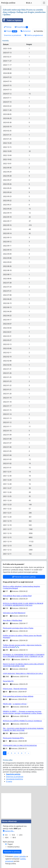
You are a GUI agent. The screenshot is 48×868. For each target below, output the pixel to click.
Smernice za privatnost (13, 35)
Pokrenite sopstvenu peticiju (24, 577)
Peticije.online (8, 3)
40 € (7, 838)
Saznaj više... (9, 831)
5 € (6, 835)
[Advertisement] (16, 806)
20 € (21, 835)
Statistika (39, 31)
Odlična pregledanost (34, 35)
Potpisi (11, 31)
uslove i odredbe (20, 856)
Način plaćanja (8, 842)
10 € (13, 835)
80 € (14, 838)
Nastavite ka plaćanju (12, 852)
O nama (9, 781)
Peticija (8, 27)
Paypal (10, 844)
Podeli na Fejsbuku (12, 20)
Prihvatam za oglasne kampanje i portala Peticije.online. (17, 860)
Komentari (26, 31)
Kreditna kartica (14, 847)
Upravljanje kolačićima (14, 779)
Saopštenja (21, 27)
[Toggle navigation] (44, 3)
